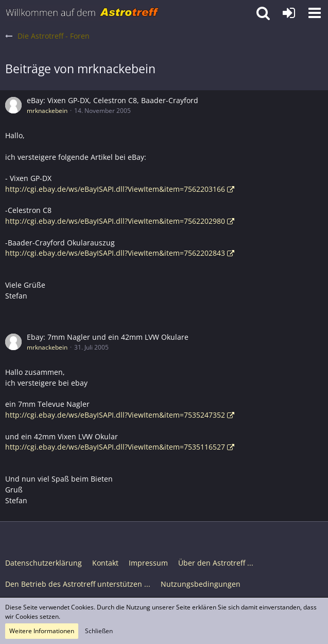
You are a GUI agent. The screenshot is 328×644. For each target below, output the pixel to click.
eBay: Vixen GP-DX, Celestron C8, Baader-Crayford (113, 100)
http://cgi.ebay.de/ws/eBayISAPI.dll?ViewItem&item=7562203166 (115, 189)
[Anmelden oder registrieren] (289, 13)
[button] (315, 13)
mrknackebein (47, 111)
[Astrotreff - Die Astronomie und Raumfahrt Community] (82, 13)
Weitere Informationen (42, 631)
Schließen (99, 631)
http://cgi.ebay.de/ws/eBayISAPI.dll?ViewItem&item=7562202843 (115, 253)
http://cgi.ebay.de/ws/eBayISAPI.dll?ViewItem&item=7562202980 (115, 221)
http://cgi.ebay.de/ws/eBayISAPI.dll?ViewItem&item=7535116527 (115, 447)
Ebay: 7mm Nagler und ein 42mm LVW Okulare (108, 337)
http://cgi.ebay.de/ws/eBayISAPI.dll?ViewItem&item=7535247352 (115, 415)
